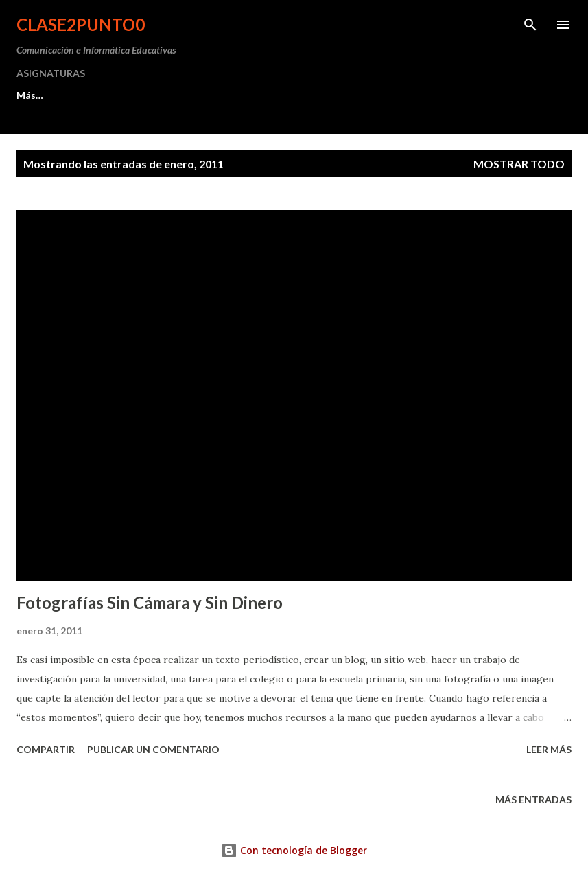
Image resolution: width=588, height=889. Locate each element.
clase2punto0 (81, 24)
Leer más (549, 749)
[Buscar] (530, 25)
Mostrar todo (519, 164)
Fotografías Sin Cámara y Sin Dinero (150, 602)
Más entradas (533, 799)
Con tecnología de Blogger (294, 850)
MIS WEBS (191, 95)
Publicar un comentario (153, 749)
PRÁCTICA (108, 95)
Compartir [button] (46, 749)
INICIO (32, 95)
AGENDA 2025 (283, 95)
